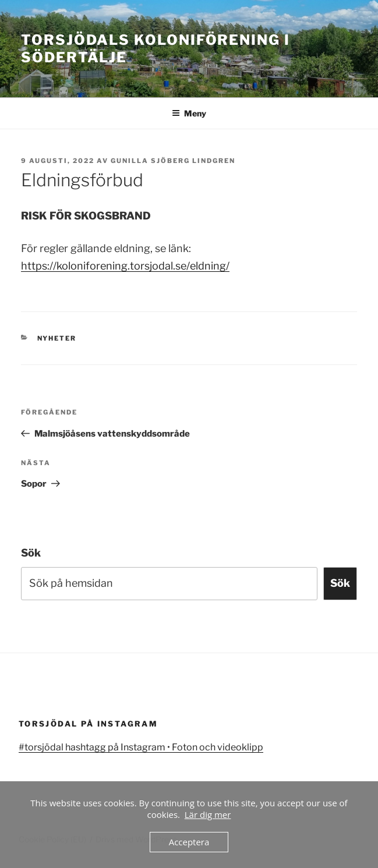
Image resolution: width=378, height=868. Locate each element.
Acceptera (189, 842)
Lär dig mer (208, 814)
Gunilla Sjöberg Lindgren (173, 161)
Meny (189, 113)
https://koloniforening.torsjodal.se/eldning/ (125, 266)
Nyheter (57, 338)
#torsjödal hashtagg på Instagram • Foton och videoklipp (141, 747)
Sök (31, 553)
